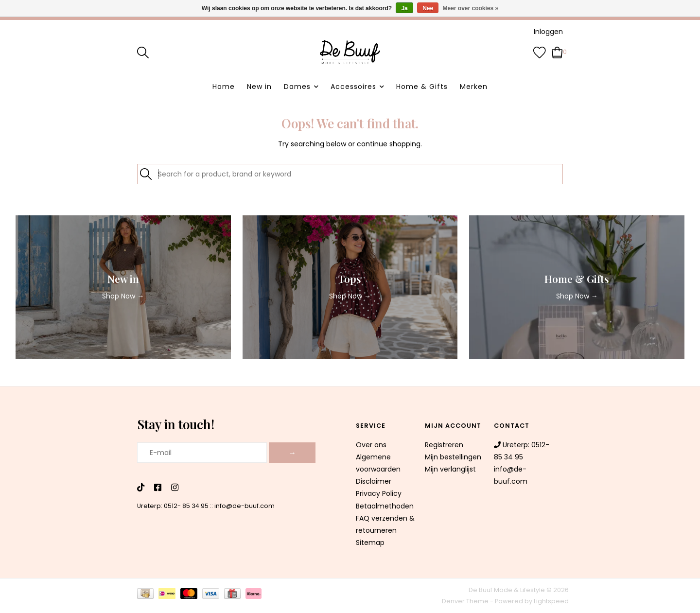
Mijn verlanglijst (450, 469)
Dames (297, 87)
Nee (428, 8)
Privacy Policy (379, 493)
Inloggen (548, 32)
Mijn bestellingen (453, 457)
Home (224, 87)
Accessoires (353, 87)
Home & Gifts (422, 87)
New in (259, 87)
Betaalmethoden (385, 506)
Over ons (371, 445)
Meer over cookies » (471, 8)
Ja (404, 8)
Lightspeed (551, 601)
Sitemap (370, 543)
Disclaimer (374, 481)
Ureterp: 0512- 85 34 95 (173, 506)
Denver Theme (465, 601)
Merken (474, 87)
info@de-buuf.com (245, 506)
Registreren (444, 445)
